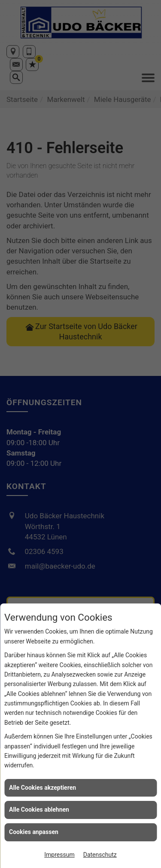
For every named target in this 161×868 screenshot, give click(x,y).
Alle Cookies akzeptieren (43, 788)
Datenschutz (100, 855)
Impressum (59, 855)
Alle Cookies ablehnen (39, 810)
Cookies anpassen (34, 832)
